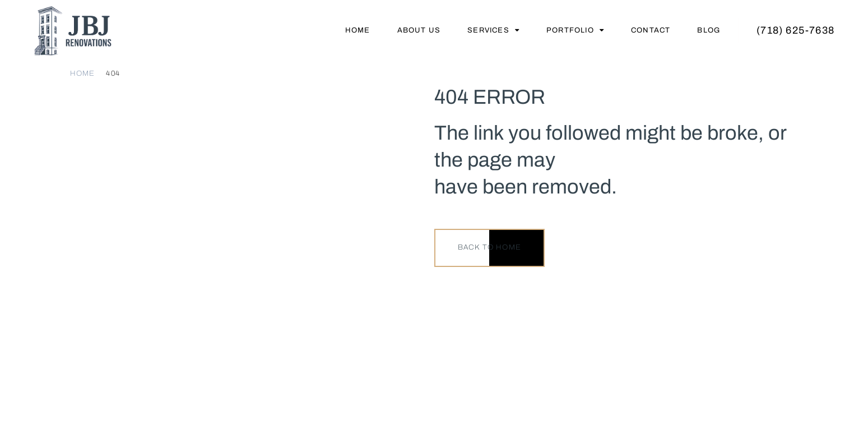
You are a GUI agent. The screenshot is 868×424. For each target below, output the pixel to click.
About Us (419, 30)
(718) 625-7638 (795, 30)
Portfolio (575, 30)
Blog (709, 30)
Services (493, 30)
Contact (651, 30)
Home (358, 30)
